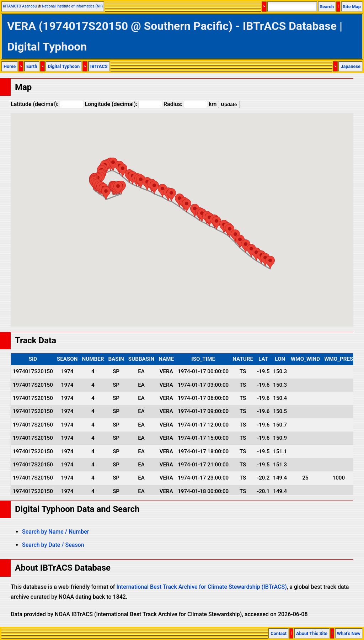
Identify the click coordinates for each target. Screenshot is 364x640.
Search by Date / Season (53, 545)
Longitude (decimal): (123, 104)
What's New (349, 633)
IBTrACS (99, 66)
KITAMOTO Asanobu (20, 6)
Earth (32, 66)
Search (327, 7)
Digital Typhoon (64, 66)
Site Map (352, 7)
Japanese (350, 66)
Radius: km (190, 104)
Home (10, 66)
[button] (118, 188)
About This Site (312, 633)
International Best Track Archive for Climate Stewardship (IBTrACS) (201, 587)
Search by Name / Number (55, 532)
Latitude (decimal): (47, 104)
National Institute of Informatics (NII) (72, 6)
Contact (279, 633)
